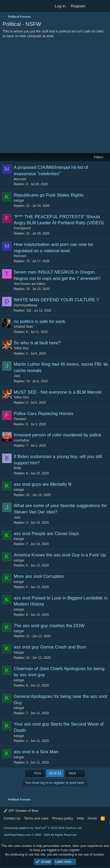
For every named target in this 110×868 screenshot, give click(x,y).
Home (92, 818)
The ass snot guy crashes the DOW (49, 626)
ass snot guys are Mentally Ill (42, 484)
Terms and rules (36, 818)
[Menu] (7, 6)
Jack (17, 376)
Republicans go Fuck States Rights (49, 195)
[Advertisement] (55, 96)
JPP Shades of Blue (21, 811)
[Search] (104, 6)
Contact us (12, 818)
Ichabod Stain (23, 327)
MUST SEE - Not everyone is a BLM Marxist (58, 392)
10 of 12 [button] (55, 773)
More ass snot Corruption (39, 576)
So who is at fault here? (37, 343)
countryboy (21, 440)
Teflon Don (21, 348)
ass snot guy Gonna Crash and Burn (50, 647)
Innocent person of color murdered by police (58, 435)
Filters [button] (99, 157)
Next (75, 773)
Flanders (20, 419)
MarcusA (20, 179)
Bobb (17, 468)
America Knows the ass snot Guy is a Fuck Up (60, 555)
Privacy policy (63, 818)
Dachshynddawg (25, 305)
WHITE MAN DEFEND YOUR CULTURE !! (56, 300)
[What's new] (93, 6)
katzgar (19, 201)
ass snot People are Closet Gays (46, 534)
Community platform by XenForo (43, 828)
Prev (35, 773)
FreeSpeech (22, 228)
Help (81, 818)
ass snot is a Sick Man (36, 752)
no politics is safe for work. (40, 321)
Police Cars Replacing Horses (44, 414)
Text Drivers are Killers (30, 284)
